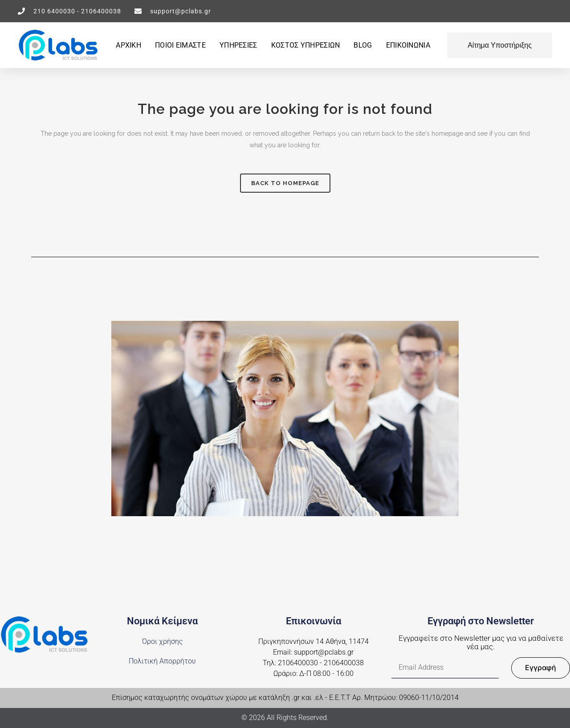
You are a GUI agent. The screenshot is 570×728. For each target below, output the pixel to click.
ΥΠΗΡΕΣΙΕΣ (238, 45)
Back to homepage (285, 183)
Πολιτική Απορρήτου (162, 661)
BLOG (363, 45)
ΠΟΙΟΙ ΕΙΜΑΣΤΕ (180, 45)
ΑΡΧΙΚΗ (128, 45)
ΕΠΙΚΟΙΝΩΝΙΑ (408, 45)
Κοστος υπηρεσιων (306, 45)
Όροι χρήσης (163, 641)
